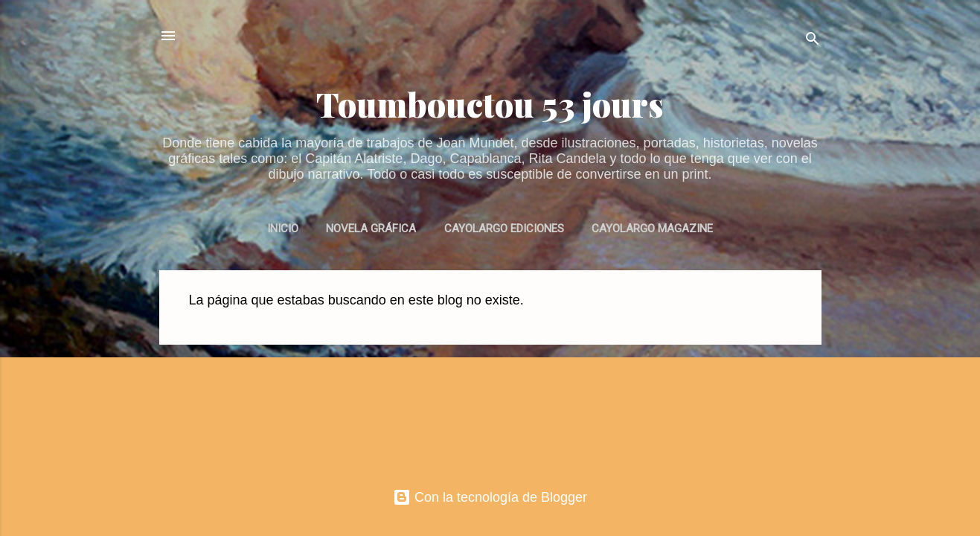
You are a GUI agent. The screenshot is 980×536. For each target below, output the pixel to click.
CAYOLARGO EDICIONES (504, 229)
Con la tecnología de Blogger (490, 497)
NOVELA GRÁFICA (371, 229)
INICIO (283, 229)
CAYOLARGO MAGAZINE (652, 229)
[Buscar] (813, 41)
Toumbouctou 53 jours (490, 104)
